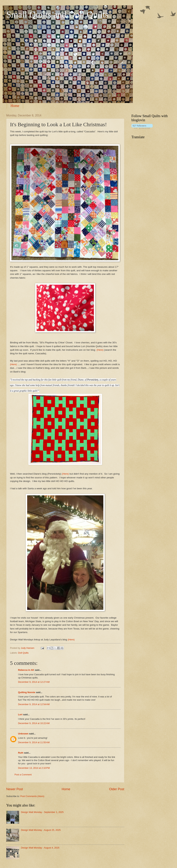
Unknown (23, 734)
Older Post (117, 789)
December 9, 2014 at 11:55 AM (34, 742)
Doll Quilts (23, 653)
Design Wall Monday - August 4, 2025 (40, 848)
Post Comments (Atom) (32, 796)
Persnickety (93, 380)
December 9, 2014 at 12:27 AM (34, 682)
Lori (20, 714)
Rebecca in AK (26, 670)
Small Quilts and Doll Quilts (57, 14)
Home (15, 106)
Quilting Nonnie (27, 692)
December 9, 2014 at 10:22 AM (34, 723)
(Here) (100, 350)
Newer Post (15, 789)
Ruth (21, 753)
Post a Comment (23, 775)
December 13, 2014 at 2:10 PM (34, 768)
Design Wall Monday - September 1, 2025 (42, 812)
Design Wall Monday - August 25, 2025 (41, 830)
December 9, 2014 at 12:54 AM (34, 704)
